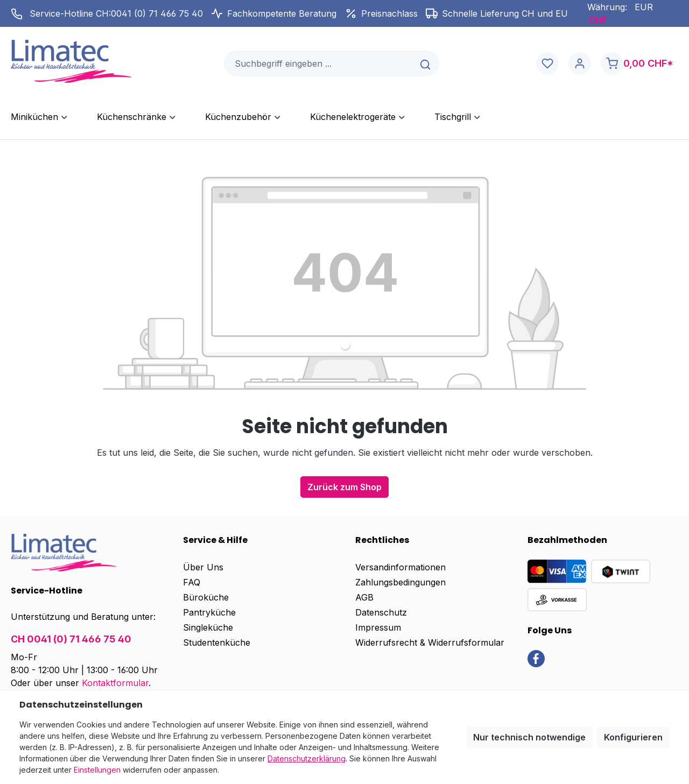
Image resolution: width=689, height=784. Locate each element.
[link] (536, 658)
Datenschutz (381, 612)
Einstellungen (97, 770)
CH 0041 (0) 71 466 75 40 (71, 639)
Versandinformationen (400, 567)
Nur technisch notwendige (529, 737)
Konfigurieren (633, 737)
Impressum (378, 627)
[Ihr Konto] (580, 64)
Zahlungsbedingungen (400, 582)
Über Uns (203, 567)
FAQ (192, 582)
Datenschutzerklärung (307, 758)
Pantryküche (209, 612)
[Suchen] (426, 63)
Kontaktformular (115, 683)
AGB (364, 597)
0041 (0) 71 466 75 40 (157, 13)
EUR (644, 7)
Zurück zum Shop (344, 487)
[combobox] (319, 63)
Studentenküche (217, 642)
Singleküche (208, 627)
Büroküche (206, 597)
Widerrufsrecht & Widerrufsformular (430, 642)
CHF (598, 20)
